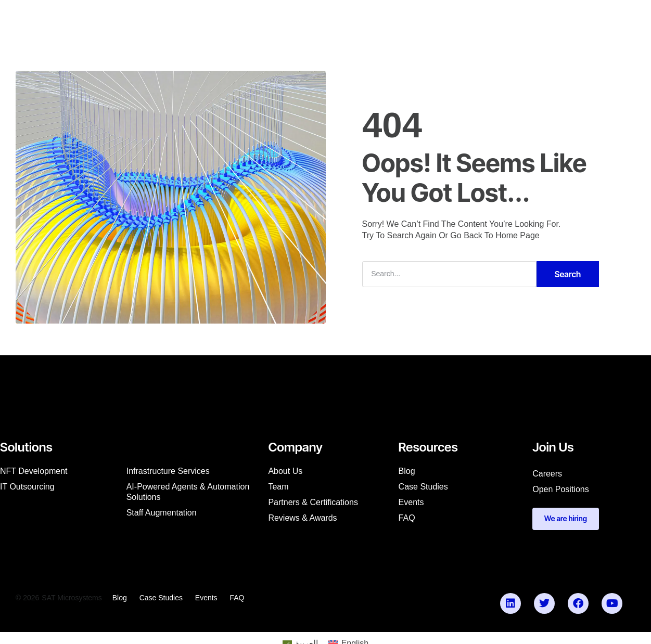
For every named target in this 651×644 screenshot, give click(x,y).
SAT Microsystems (72, 598)
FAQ (407, 517)
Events (411, 502)
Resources (295, 19)
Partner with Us (425, 19)
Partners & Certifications (313, 502)
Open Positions (561, 489)
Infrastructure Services (168, 471)
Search (568, 274)
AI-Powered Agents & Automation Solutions (188, 491)
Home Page (518, 236)
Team (278, 486)
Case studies (423, 486)
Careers (547, 473)
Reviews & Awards (302, 517)
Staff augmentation (162, 512)
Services (191, 19)
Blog (407, 471)
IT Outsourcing (27, 486)
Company (241, 19)
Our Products (355, 19)
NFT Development (34, 471)
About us (285, 471)
